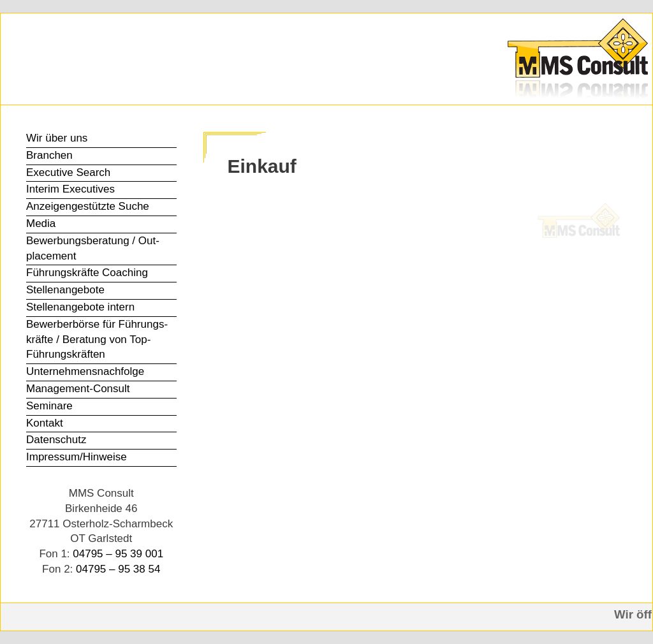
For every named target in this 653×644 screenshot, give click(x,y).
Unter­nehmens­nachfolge (85, 371)
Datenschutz (56, 440)
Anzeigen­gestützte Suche (88, 206)
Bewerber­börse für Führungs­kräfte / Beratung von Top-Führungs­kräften (97, 340)
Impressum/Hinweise (77, 457)
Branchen (49, 155)
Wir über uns (57, 138)
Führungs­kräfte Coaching (87, 273)
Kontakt (45, 423)
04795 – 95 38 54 (118, 569)
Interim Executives (70, 189)
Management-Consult (78, 389)
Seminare (49, 406)
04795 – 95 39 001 (118, 554)
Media (41, 223)
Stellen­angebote (65, 290)
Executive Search (68, 172)
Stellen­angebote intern (80, 307)
